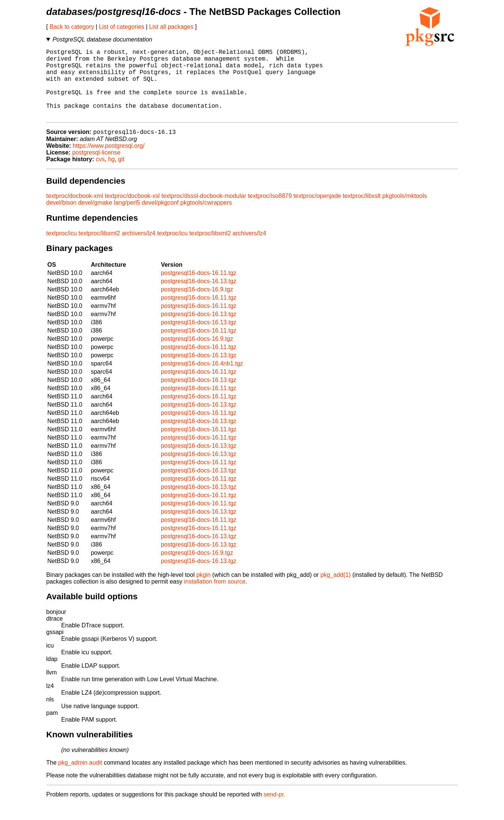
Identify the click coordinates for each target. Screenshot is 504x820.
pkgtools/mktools (405, 212)
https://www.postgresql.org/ (109, 162)
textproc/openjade (317, 212)
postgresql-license (96, 169)
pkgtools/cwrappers (206, 219)
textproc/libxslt (362, 212)
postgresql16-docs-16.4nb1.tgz (202, 380)
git (121, 175)
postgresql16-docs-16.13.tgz (199, 297)
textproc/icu (62, 249)
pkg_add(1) (335, 591)
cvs (100, 175)
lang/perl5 (127, 219)
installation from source (215, 598)
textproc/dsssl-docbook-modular (204, 212)
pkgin (204, 591)
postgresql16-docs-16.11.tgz (199, 289)
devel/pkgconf (160, 219)
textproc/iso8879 (270, 212)
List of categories (122, 27)
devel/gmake (95, 219)
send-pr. (274, 810)
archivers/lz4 (138, 249)
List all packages (171, 27)
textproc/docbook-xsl (132, 212)
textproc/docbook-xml (75, 212)
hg (112, 175)
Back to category (72, 27)
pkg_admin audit (80, 779)
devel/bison (62, 219)
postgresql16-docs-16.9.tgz (197, 305)
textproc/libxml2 (99, 249)
